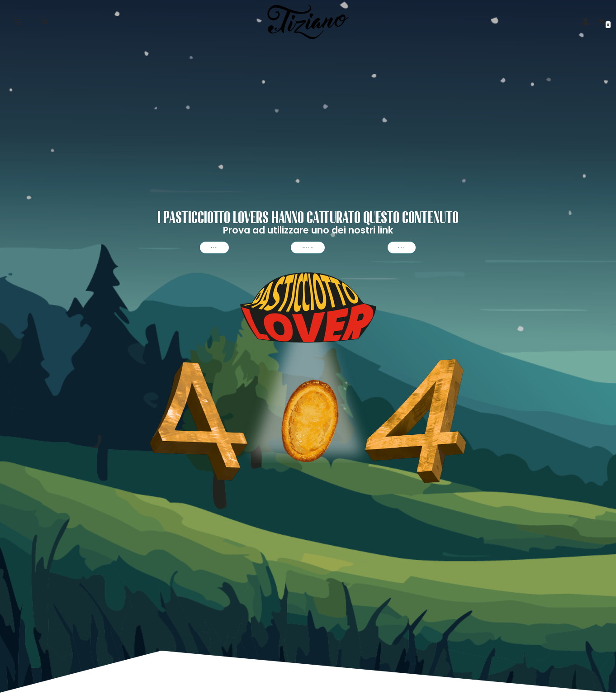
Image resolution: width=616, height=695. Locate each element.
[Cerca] (45, 21)
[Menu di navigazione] (17, 22)
